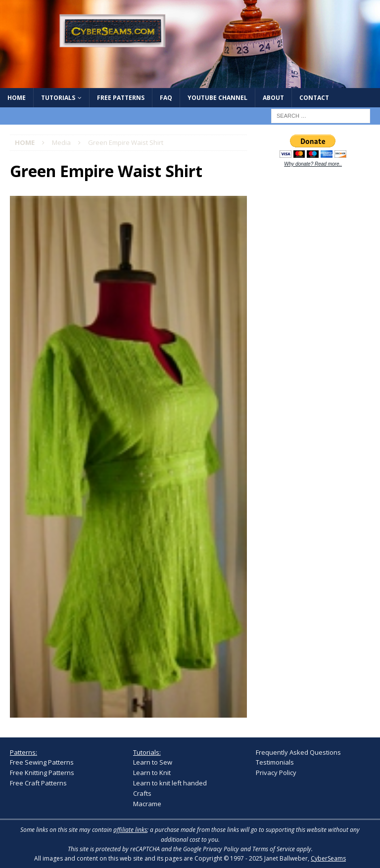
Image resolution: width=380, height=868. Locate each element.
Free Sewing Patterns (42, 762)
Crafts (142, 793)
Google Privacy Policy (211, 849)
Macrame (147, 804)
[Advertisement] (318, 240)
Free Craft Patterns (38, 783)
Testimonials (275, 762)
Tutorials (58, 98)
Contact (314, 98)
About (273, 98)
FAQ (166, 98)
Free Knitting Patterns (42, 773)
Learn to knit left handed (170, 783)
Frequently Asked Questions (298, 752)
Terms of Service (274, 849)
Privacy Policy (276, 773)
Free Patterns (121, 98)
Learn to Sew (153, 762)
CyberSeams (328, 858)
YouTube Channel (217, 98)
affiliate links (130, 830)
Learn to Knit (152, 773)
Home (17, 98)
